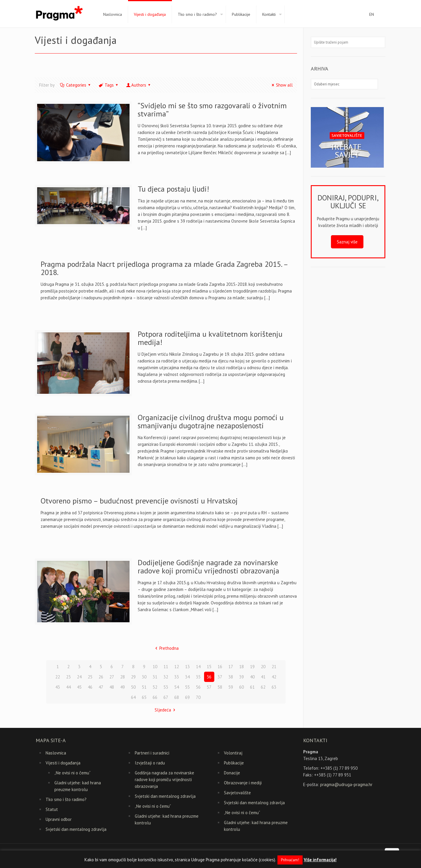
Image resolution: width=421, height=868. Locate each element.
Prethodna (166, 648)
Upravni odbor (59, 819)
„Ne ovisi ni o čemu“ (73, 773)
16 (220, 667)
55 (187, 687)
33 (177, 677)
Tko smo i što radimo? (66, 799)
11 (166, 667)
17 (231, 667)
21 (274, 667)
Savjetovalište (237, 793)
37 (220, 677)
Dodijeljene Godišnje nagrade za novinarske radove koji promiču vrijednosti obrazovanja (208, 567)
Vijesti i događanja (63, 763)
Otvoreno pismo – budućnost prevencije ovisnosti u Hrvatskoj (139, 501)
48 (112, 687)
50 (133, 687)
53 (166, 687)
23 (68, 677)
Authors (139, 85)
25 (90, 677)
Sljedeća (166, 710)
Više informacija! (320, 860)
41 (263, 677)
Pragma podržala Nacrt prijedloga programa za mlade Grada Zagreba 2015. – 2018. (164, 268)
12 (177, 667)
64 (133, 697)
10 (155, 667)
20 (263, 667)
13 (187, 667)
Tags (109, 85)
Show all (281, 85)
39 (241, 677)
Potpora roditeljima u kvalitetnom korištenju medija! (210, 338)
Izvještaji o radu (150, 763)
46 (90, 687)
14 (198, 667)
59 (231, 687)
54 (177, 687)
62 (263, 687)
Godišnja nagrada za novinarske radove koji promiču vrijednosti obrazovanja (164, 780)
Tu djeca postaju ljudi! (173, 189)
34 (187, 677)
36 (209, 677)
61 (252, 687)
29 (133, 677)
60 (241, 687)
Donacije (232, 773)
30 (144, 677)
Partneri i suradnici (152, 753)
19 (252, 667)
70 (198, 697)
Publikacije (234, 763)
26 (101, 677)
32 (166, 677)
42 (274, 677)
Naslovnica (56, 753)
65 (144, 697)
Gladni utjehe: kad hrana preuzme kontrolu (78, 786)
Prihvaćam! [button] (290, 860)
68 (177, 697)
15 (209, 667)
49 (122, 687)
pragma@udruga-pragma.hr (346, 784)
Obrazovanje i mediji (243, 783)
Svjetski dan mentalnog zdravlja (76, 829)
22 (58, 677)
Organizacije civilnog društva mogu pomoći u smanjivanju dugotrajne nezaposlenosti (211, 421)
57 (209, 687)
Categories (76, 85)
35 (198, 677)
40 (252, 677)
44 (68, 687)
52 (155, 687)
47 (101, 687)
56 (198, 687)
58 (220, 687)
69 (187, 697)
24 (79, 677)
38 (231, 677)
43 (58, 687)
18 (241, 667)
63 (274, 687)
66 (155, 697)
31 (155, 677)
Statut (52, 809)
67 (166, 697)
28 (122, 677)
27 (112, 677)
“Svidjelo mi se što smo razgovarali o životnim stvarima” (212, 110)
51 (144, 687)
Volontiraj (233, 753)
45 (79, 687)
